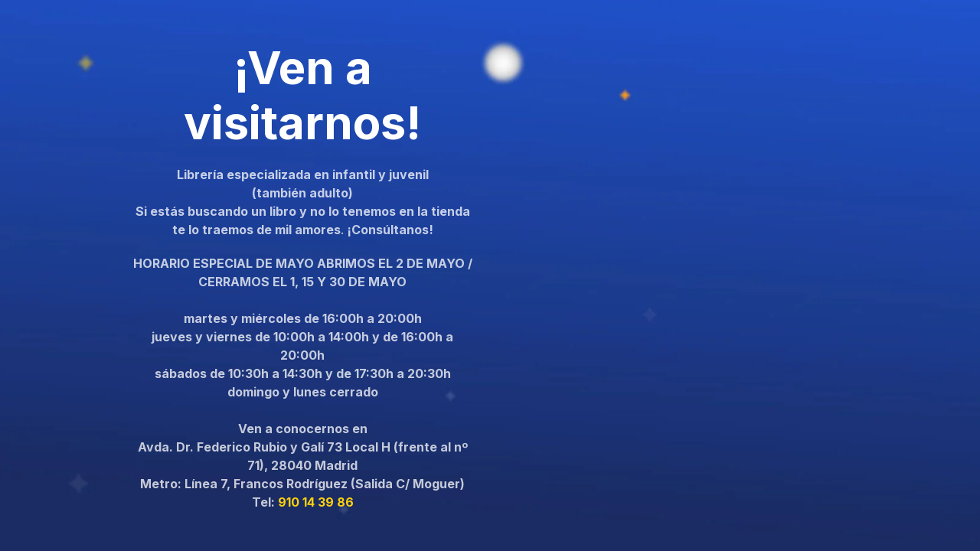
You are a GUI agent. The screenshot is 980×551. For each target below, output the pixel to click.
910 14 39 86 (316, 502)
